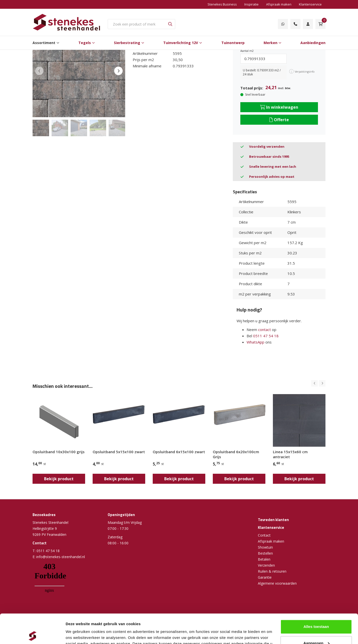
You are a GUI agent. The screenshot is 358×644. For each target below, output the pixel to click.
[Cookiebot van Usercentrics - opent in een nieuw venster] (32, 634)
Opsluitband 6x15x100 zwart (179, 452)
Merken (271, 43)
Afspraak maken (279, 4)
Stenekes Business (222, 4)
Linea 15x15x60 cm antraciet (290, 454)
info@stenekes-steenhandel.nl (61, 557)
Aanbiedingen (313, 43)
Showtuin (265, 547)
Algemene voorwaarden (277, 583)
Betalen (264, 559)
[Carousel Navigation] (318, 383)
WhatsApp (255, 342)
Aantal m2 (247, 51)
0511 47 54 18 (266, 336)
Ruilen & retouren (272, 571)
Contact (264, 535)
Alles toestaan (316, 597)
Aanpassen (316, 614)
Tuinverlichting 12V (181, 43)
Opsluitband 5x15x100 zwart (119, 452)
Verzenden (266, 565)
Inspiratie (251, 4)
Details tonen (77, 634)
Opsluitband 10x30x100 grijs (59, 452)
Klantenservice (310, 4)
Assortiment (44, 43)
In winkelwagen (279, 107)
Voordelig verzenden (267, 146)
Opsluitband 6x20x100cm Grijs (236, 454)
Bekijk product (59, 479)
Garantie (265, 577)
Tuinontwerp (233, 43)
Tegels (85, 43)
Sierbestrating (127, 43)
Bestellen (265, 553)
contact (264, 330)
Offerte (279, 120)
